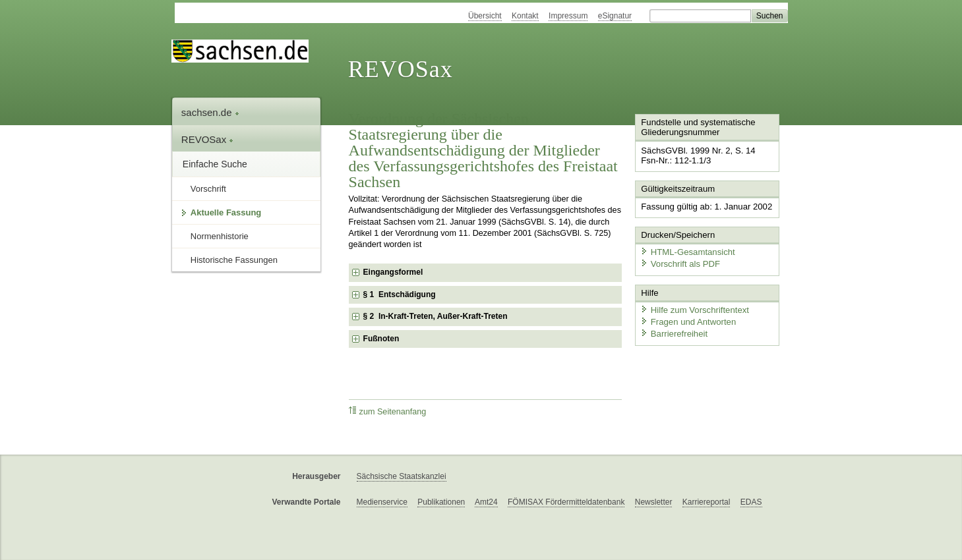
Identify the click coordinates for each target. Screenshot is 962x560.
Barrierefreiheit (673, 331)
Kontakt (525, 16)
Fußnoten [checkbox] (381, 339)
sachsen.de (210, 112)
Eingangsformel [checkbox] (393, 272)
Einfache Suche (215, 164)
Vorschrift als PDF (678, 262)
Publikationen (441, 502)
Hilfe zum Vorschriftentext (693, 308)
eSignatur (615, 16)
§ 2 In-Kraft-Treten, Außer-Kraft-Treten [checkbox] (436, 316)
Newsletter (654, 502)
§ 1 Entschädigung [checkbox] (400, 294)
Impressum (568, 16)
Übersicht (485, 16)
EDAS (751, 502)
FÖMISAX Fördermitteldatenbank (566, 502)
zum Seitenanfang (388, 411)
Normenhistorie (220, 236)
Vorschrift (208, 189)
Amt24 (486, 502)
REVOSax (401, 69)
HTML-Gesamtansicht (686, 251)
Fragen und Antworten (686, 319)
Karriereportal (706, 502)
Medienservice (382, 502)
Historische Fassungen (234, 260)
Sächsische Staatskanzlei (402, 476)
